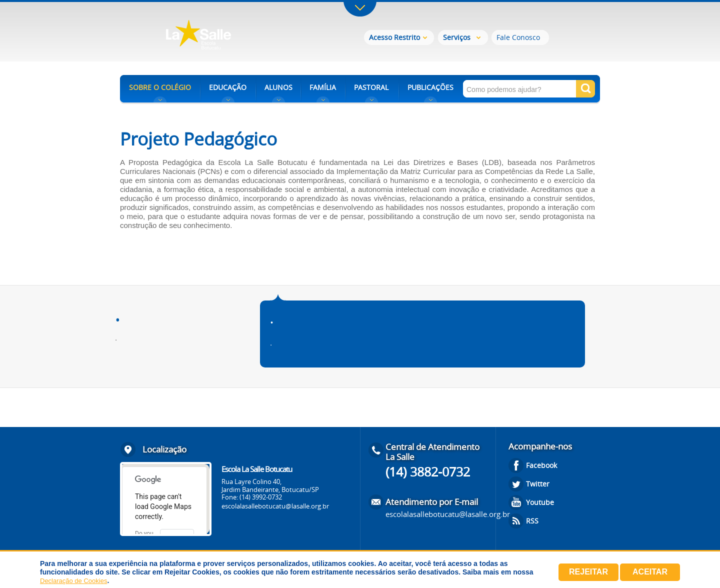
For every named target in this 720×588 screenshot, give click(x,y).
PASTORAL (371, 87)
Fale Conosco (518, 37)
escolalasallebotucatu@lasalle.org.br (275, 506)
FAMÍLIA (323, 87)
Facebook (541, 465)
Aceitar (650, 572)
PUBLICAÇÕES (430, 87)
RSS (532, 521)
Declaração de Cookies (73, 581)
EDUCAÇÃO (228, 87)
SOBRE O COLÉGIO (160, 87)
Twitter (538, 484)
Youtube (540, 502)
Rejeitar (588, 572)
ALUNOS (278, 87)
